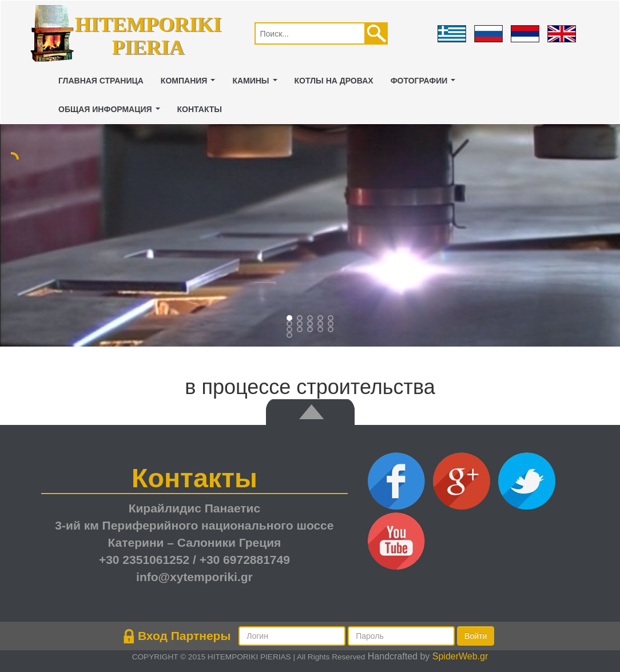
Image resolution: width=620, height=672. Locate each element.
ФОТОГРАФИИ (425, 84)
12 (311, 331)
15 (291, 336)
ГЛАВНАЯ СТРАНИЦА (101, 81)
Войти (476, 636)
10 (291, 331)
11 (301, 331)
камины (257, 84)
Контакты (200, 109)
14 (332, 331)
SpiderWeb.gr (460, 656)
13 (321, 331)
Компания (190, 84)
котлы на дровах (334, 81)
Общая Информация (111, 112)
